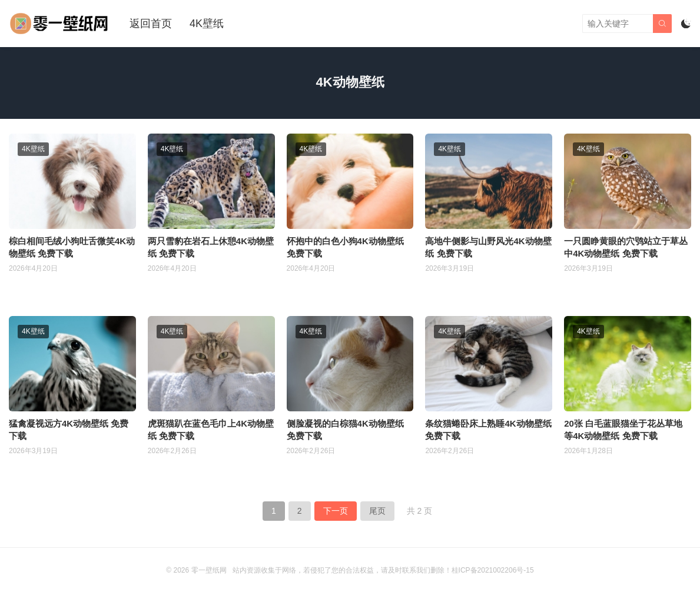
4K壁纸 (207, 24)
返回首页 (151, 24)
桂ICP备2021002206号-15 (493, 570)
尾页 (377, 511)
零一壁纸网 (209, 570)
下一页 (336, 511)
